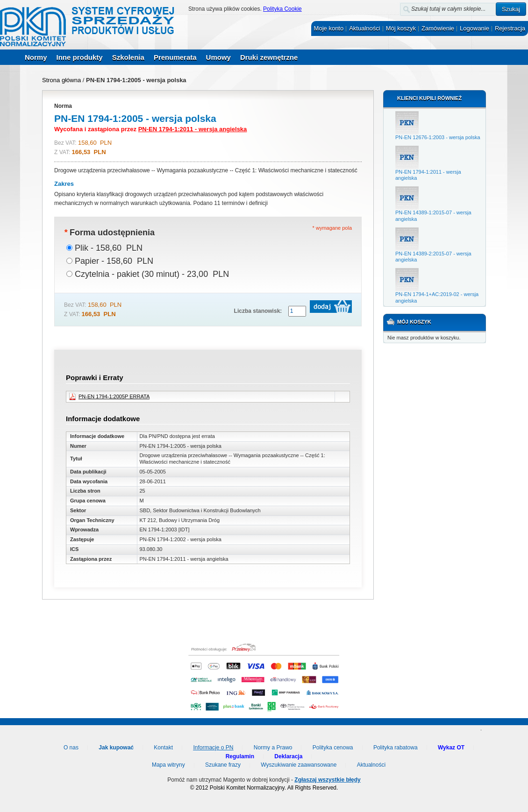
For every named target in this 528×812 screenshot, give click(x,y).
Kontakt (163, 748)
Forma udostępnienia (109, 233)
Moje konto (329, 28)
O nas (71, 748)
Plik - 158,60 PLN (109, 248)
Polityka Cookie (282, 9)
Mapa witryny (168, 765)
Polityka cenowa (333, 748)
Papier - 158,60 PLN (114, 261)
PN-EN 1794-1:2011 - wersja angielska (193, 129)
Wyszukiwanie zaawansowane (299, 765)
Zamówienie (438, 28)
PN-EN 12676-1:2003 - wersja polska (438, 137)
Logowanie (474, 28)
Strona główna (61, 80)
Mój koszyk (401, 28)
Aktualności (364, 28)
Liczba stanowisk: (258, 311)
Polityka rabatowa (396, 748)
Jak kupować (116, 748)
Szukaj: (395, 7)
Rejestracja (510, 28)
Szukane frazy (223, 765)
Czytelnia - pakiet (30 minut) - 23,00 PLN (152, 274)
